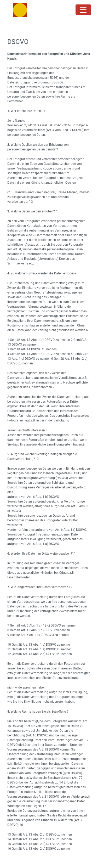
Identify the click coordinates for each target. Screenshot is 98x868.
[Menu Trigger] (83, 10)
